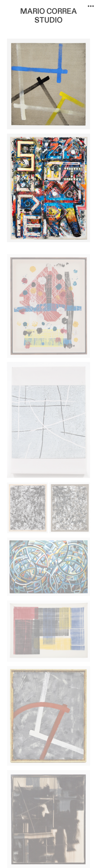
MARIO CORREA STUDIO (48, 16)
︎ (91, 6)
